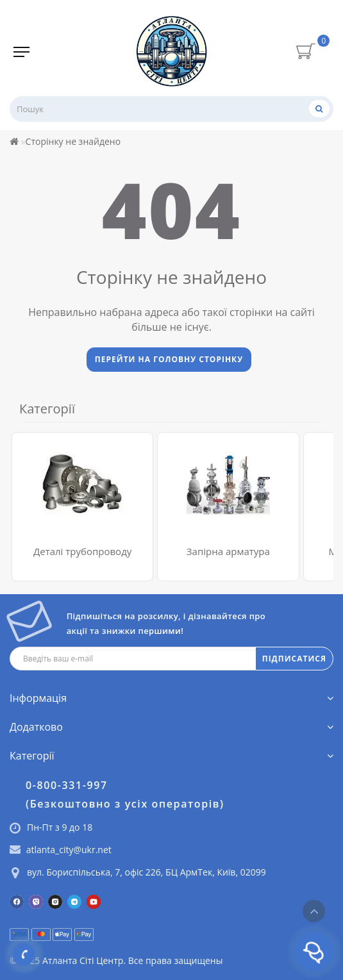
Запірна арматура (228, 551)
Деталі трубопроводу (82, 551)
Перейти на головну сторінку (169, 359)
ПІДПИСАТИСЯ (294, 659)
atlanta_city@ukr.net (69, 850)
